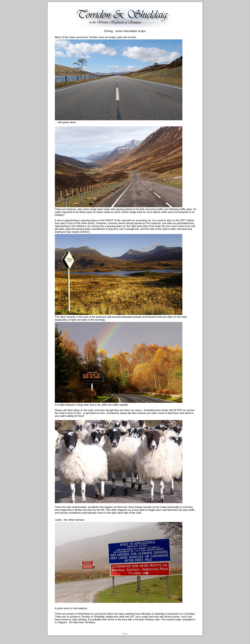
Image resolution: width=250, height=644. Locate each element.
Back (125, 634)
